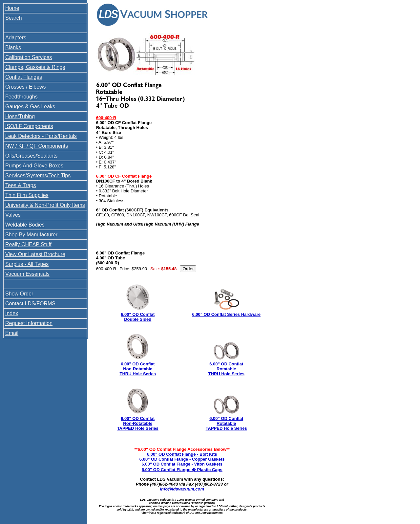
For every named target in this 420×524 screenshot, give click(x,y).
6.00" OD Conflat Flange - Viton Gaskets (182, 464)
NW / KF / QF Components (37, 146)
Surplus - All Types (27, 264)
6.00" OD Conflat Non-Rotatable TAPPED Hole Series (138, 423)
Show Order (19, 294)
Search (14, 18)
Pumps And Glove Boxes (34, 166)
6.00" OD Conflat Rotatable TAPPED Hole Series (226, 423)
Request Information (29, 323)
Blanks (13, 47)
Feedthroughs (21, 97)
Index (12, 313)
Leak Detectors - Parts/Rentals (41, 136)
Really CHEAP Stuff (28, 244)
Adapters (16, 38)
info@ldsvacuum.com (182, 489)
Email (12, 333)
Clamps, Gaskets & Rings (35, 67)
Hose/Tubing (20, 116)
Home (12, 8)
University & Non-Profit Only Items (45, 205)
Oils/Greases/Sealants (31, 156)
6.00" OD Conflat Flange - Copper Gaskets (182, 459)
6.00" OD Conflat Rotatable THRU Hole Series (226, 369)
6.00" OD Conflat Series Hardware (226, 314)
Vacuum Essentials (27, 274)
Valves (13, 215)
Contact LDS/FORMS (30, 304)
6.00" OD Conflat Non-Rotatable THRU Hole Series (138, 369)
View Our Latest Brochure (35, 254)
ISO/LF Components (29, 126)
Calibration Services (29, 57)
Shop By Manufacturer (31, 235)
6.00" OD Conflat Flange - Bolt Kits (182, 454)
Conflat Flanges (24, 77)
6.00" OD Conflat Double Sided (138, 317)
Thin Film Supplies (27, 195)
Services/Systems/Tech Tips (38, 175)
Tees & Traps (21, 185)
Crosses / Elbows (26, 87)
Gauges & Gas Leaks (30, 107)
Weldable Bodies (25, 225)
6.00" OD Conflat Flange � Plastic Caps (182, 470)
